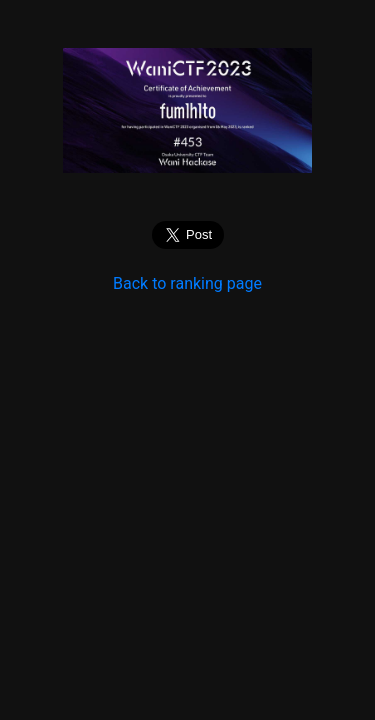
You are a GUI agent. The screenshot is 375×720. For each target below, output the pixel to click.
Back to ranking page (187, 283)
